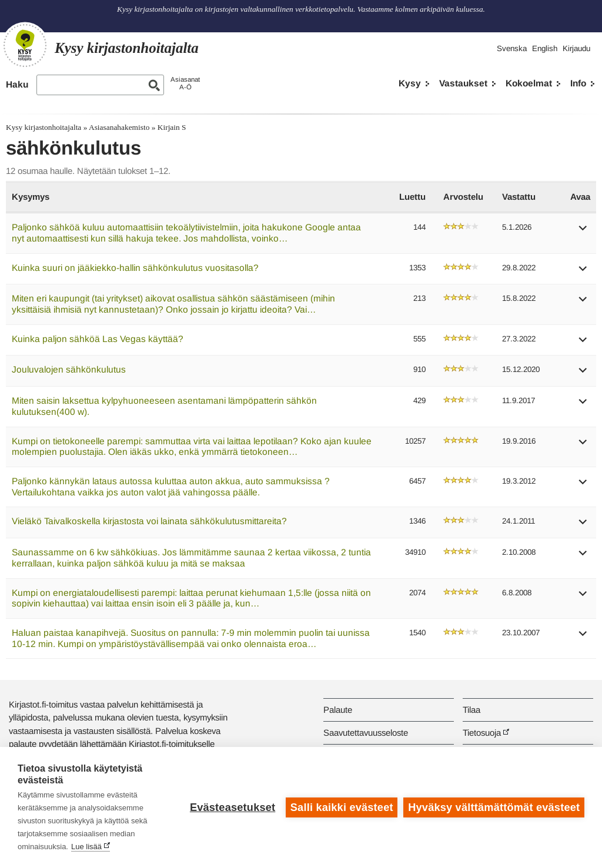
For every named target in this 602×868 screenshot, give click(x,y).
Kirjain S (172, 127)
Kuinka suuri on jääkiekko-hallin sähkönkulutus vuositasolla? (135, 268)
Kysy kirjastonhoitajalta (44, 127)
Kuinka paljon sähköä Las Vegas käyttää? (98, 339)
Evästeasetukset (233, 807)
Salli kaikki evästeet (342, 807)
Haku (17, 84)
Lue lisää (86, 847)
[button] (583, 232)
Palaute (338, 710)
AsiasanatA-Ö (185, 83)
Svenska (512, 48)
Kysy (410, 83)
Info (578, 83)
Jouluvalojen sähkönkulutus (69, 369)
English (545, 48)
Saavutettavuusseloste (366, 733)
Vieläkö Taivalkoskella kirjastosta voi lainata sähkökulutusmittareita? (149, 521)
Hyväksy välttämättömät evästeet (494, 807)
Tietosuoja (482, 733)
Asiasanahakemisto (119, 127)
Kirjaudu (576, 48)
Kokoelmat (529, 83)
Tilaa (471, 710)
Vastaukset (463, 83)
